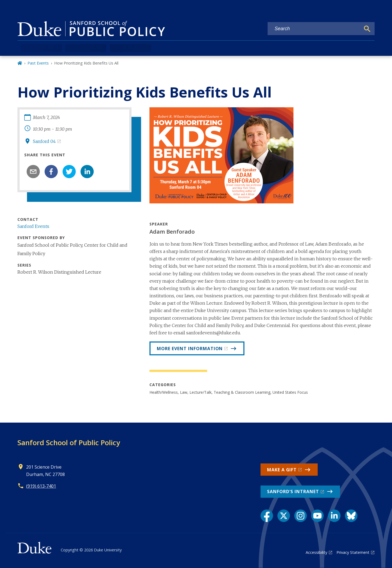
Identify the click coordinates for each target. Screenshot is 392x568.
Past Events (38, 63)
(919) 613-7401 (41, 486)
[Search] (367, 29)
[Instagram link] (301, 516)
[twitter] (69, 172)
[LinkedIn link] (334, 516)
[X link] (284, 516)
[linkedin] (87, 172)
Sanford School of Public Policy (69, 442)
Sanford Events (33, 226)
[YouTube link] (317, 516)
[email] (33, 172)
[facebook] (51, 172)
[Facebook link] (267, 516)
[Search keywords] (314, 29)
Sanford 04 (44, 141)
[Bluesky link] (351, 516)
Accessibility (316, 552)
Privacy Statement (353, 552)
